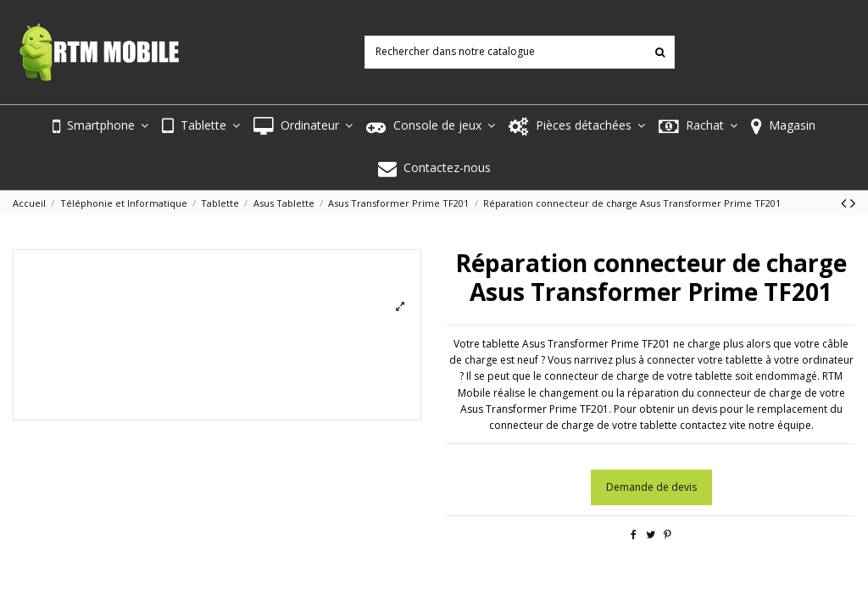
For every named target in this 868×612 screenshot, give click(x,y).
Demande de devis (651, 487)
